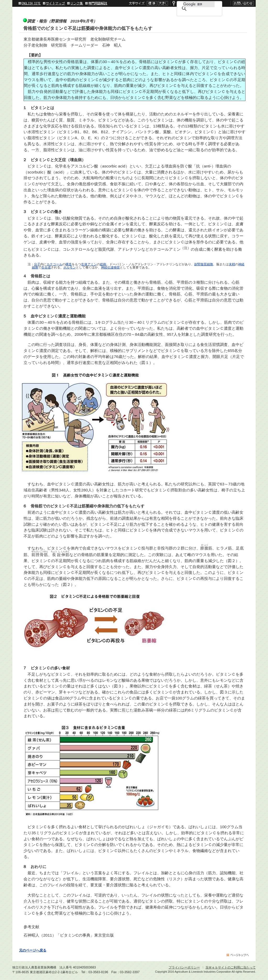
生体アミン (89, 264)
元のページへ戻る (33, 950)
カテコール (54, 264)
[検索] (199, 4)
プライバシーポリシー (184, 967)
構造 (69, 264)
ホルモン (70, 267)
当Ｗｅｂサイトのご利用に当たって (231, 967)
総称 (103, 264)
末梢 (232, 264)
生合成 (46, 267)
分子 (37, 264)
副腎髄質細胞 (204, 264)
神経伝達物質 (110, 267)
